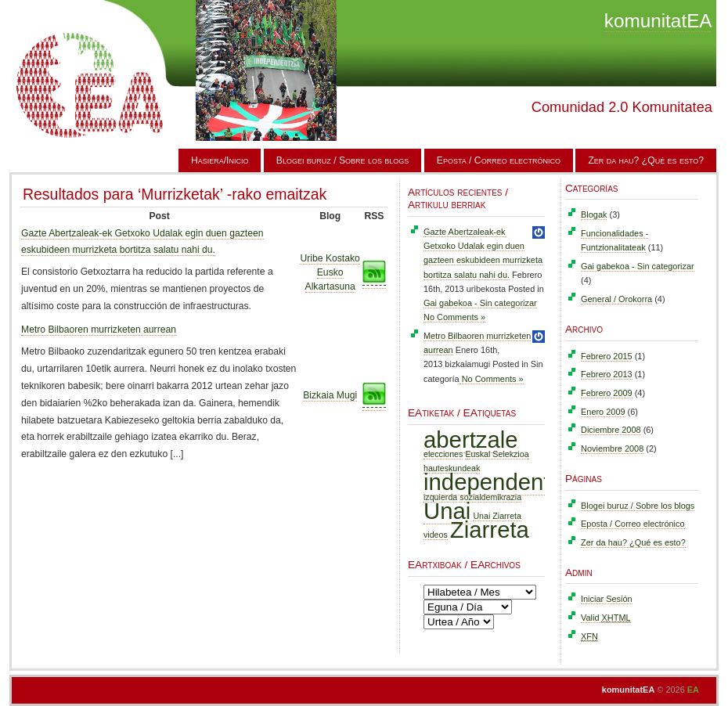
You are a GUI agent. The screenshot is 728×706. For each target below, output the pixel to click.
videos (436, 535)
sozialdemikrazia (490, 497)
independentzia (501, 482)
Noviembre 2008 (612, 448)
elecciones (443, 454)
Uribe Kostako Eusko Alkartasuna (330, 272)
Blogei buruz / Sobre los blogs (343, 160)
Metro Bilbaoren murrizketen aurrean (99, 330)
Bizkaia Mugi (330, 395)
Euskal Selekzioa (497, 454)
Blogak (594, 214)
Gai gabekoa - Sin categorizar (480, 303)
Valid (606, 618)
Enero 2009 (603, 412)
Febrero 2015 (607, 356)
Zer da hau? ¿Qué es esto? (646, 160)
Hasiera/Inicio (220, 160)
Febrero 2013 (607, 374)
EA (693, 690)
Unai (447, 511)
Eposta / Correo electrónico (499, 160)
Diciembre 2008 (611, 430)
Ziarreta (490, 529)
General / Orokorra (616, 299)
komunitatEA (658, 21)
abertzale (471, 439)
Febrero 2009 (607, 393)
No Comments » (454, 317)
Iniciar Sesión (607, 599)
